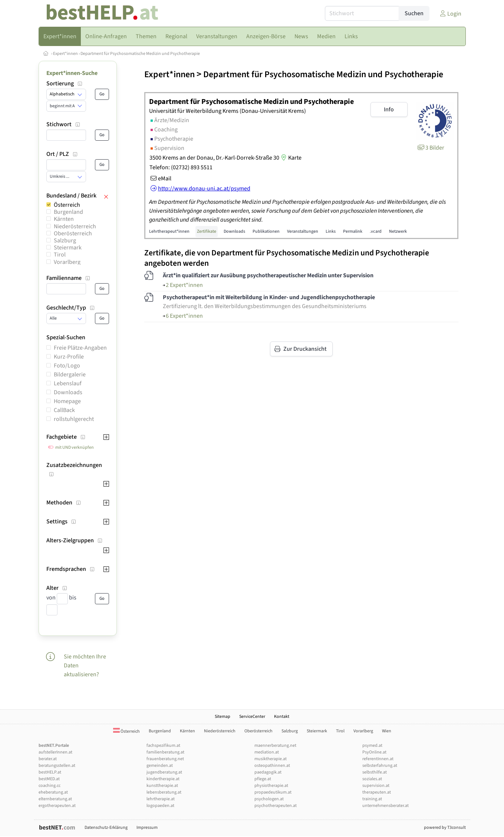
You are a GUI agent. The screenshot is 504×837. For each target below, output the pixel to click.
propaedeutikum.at (273, 792)
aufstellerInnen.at (55, 752)
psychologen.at (269, 799)
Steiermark (68, 248)
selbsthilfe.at (375, 772)
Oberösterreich (73, 233)
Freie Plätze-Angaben (80, 348)
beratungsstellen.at (57, 766)
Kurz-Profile (69, 357)
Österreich (67, 205)
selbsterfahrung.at (380, 766)
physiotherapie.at (271, 786)
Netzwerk (398, 231)
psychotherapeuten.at (276, 806)
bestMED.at (49, 779)
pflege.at (263, 779)
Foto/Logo (67, 366)
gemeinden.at (160, 766)
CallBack (64, 410)
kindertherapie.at (163, 779)
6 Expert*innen (183, 316)
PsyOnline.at (374, 752)
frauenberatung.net (165, 759)
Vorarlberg (67, 262)
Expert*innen (65, 54)
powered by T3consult (445, 828)
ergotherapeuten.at (57, 806)
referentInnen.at (378, 759)
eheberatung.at (53, 792)
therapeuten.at (377, 792)
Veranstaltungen (303, 231)
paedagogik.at (268, 772)
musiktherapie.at (271, 759)
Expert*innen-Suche (72, 73)
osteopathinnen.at (272, 766)
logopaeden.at (160, 806)
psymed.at (372, 746)
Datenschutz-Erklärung (106, 828)
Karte (290, 158)
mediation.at (267, 752)
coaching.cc (50, 786)
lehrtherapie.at (161, 799)
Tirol (60, 255)
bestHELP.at (50, 772)
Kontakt (282, 717)
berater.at (48, 759)
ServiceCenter (252, 717)
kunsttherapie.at (162, 786)
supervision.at (376, 786)
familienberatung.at (165, 752)
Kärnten (64, 219)
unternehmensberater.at (386, 806)
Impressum (147, 828)
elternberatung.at (55, 799)
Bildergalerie (70, 375)
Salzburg (65, 241)
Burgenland (68, 212)
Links (331, 231)
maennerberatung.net (275, 746)
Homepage (67, 401)
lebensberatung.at (164, 792)
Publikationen (266, 231)
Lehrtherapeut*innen (169, 231)
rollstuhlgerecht (74, 419)
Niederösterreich (75, 226)
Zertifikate (207, 231)
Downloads (68, 392)
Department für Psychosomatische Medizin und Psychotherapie (140, 54)
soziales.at (372, 779)
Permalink (353, 231)
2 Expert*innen (183, 285)
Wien (387, 731)
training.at (372, 799)
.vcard (376, 231)
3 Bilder (430, 148)
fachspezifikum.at (163, 746)
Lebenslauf (68, 383)
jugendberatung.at (164, 772)
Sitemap (223, 717)
